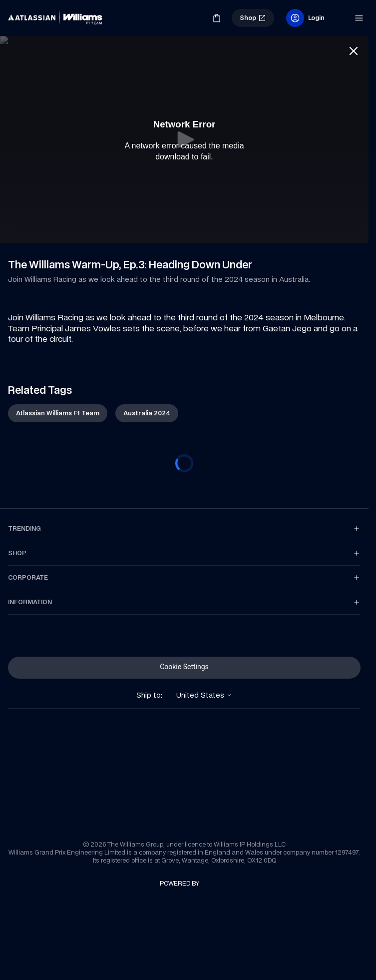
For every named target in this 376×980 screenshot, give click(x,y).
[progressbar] (184, 455)
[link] (25, 14)
